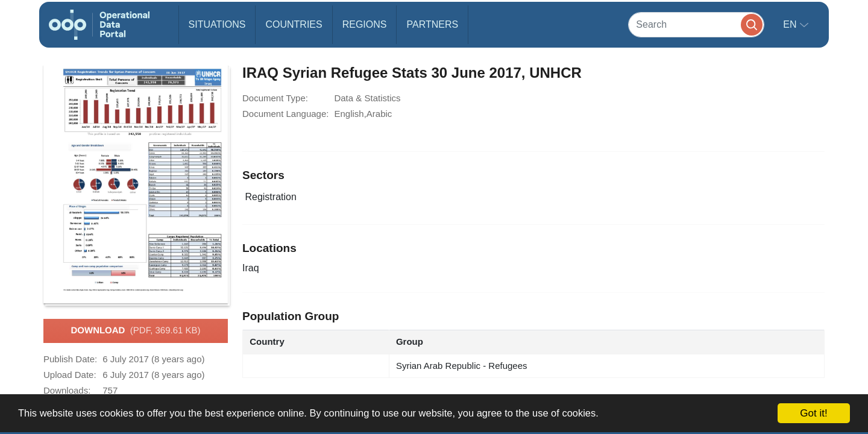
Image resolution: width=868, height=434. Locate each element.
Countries (294, 24)
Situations (217, 24)
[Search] (696, 24)
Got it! (813, 413)
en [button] (791, 24)
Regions (365, 24)
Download (135, 331)
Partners (432, 24)
